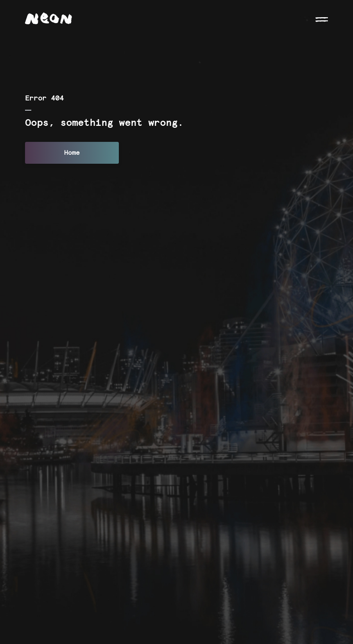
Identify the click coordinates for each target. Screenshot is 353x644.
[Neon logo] (48, 18)
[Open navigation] (322, 19)
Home (72, 153)
